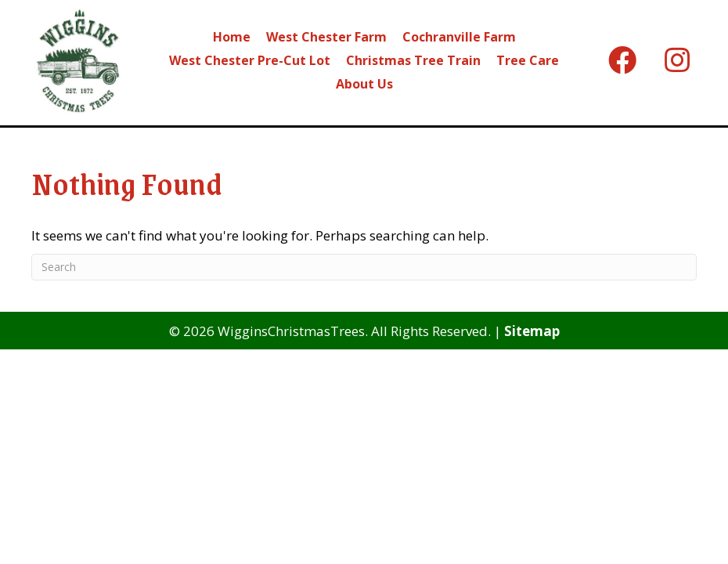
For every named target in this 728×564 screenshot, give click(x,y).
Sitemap (532, 331)
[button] (622, 60)
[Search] (364, 267)
